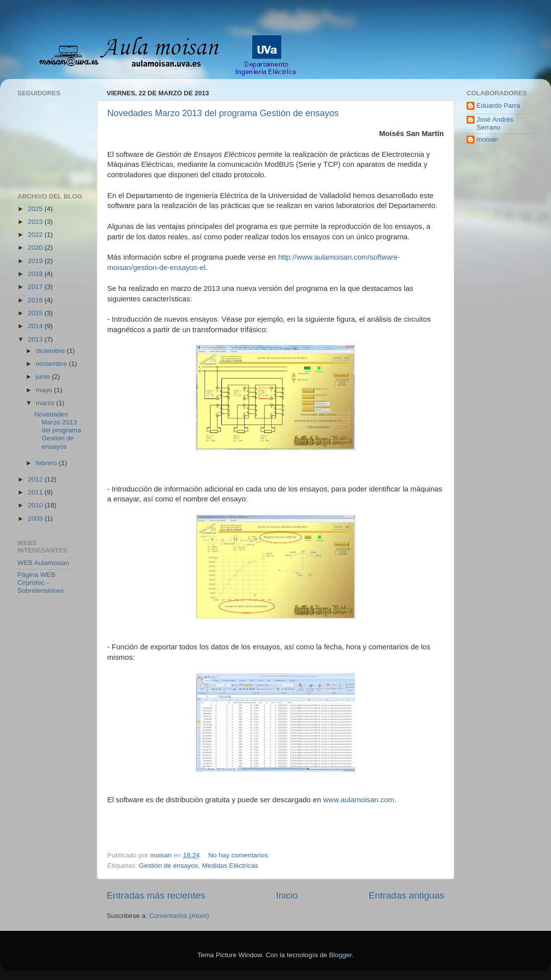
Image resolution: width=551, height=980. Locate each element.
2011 (36, 492)
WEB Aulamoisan (43, 563)
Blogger (341, 955)
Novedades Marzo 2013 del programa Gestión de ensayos (223, 113)
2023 (36, 222)
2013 (36, 339)
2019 (36, 261)
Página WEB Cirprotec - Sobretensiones (41, 583)
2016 (36, 300)
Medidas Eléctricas (230, 866)
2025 (36, 209)
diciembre (51, 351)
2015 (36, 313)
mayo (45, 390)
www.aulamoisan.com (359, 800)
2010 (36, 505)
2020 (36, 247)
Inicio (287, 895)
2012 (36, 479)
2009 (36, 519)
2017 (36, 287)
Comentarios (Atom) (179, 916)
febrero (47, 463)
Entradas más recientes (156, 895)
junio (44, 377)
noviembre (52, 364)
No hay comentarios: (240, 855)
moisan (487, 139)
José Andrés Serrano (495, 123)
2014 (36, 326)
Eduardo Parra (498, 105)
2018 (36, 274)
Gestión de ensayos (169, 866)
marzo (46, 403)
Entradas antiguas (407, 895)
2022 (36, 235)
